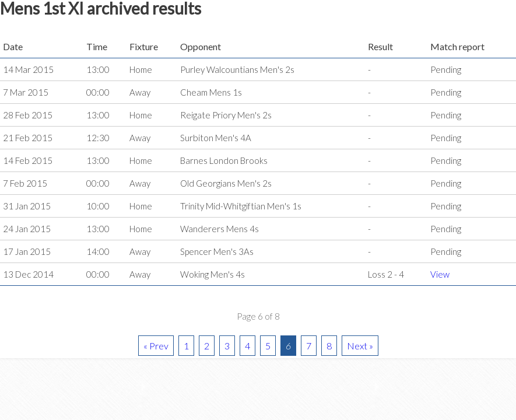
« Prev (156, 346)
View (440, 274)
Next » (360, 346)
